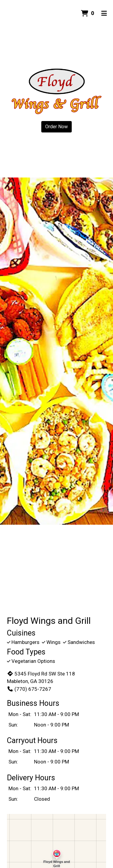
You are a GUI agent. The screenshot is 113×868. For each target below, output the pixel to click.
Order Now (56, 127)
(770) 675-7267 (29, 689)
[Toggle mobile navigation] (104, 14)
